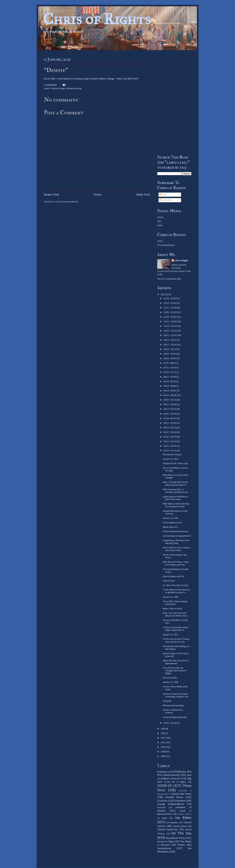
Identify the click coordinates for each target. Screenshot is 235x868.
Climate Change (58, 89)
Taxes (171, 842)
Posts (163, 195)
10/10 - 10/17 (170, 349)
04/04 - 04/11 (170, 400)
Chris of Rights (97, 19)
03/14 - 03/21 (170, 409)
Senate (160, 842)
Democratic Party (182, 794)
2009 (163, 752)
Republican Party (175, 838)
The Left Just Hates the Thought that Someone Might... (175, 671)
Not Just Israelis (170, 678)
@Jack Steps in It (170, 527)
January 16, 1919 (170, 459)
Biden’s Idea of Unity (172, 609)
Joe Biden (183, 818)
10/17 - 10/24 (170, 345)
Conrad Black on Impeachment (177, 536)
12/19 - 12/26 (170, 303)
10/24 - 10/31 (170, 340)
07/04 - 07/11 (170, 372)
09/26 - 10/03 (170, 359)
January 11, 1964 (170, 682)
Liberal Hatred (180, 826)
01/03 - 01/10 (170, 723)
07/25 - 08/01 (170, 363)
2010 (163, 747)
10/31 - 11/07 (170, 335)
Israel (164, 818)
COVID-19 (164, 786)
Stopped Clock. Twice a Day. (176, 464)
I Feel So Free (169, 581)
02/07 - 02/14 (170, 432)
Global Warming (74, 89)
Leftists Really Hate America (175, 532)
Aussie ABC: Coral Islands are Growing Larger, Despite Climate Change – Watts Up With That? (91, 79)
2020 (163, 729)
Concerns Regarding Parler (175, 717)
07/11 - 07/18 (170, 368)
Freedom (161, 808)
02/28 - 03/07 (170, 419)
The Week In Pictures (172, 455)
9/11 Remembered (166, 245)
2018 (163, 733)
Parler (160, 225)
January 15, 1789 (170, 518)
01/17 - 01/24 (170, 446)
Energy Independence (171, 804)
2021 (163, 295)
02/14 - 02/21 (170, 428)
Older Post (143, 195)
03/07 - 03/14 (170, 414)
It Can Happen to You (172, 523)
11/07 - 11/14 (170, 331)
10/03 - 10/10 (170, 354)
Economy (162, 801)
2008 (163, 756)
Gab (159, 221)
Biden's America (171, 779)
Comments (165, 200)
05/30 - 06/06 (170, 386)
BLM (189, 775)
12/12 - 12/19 (170, 308)
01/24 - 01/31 (170, 442)
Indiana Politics (184, 814)
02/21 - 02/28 (170, 423)
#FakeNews (162, 772)
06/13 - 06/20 (170, 382)
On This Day (181, 833)
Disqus (160, 217)
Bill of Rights (179, 782)
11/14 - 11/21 (170, 326)
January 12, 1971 (170, 635)
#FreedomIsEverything (173, 706)
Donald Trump (174, 797)
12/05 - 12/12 (170, 312)
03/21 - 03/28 (170, 405)
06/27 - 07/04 (170, 377)
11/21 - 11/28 (170, 322)
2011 (163, 743)
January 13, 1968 (170, 597)
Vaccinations (164, 848)
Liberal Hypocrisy (167, 830)
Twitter (181, 845)
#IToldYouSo (179, 772)
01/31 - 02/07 (170, 437)
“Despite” (167, 701)
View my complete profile (169, 279)
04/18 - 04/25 (170, 391)
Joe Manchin (172, 823)
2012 (163, 738)
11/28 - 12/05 (170, 317)
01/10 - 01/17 (170, 451)
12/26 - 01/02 (170, 299)
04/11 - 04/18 (170, 395)
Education (181, 801)
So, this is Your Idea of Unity (176, 585)
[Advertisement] (174, 102)
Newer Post (51, 195)
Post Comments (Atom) (67, 202)
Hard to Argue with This (174, 577)
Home (98, 195)
